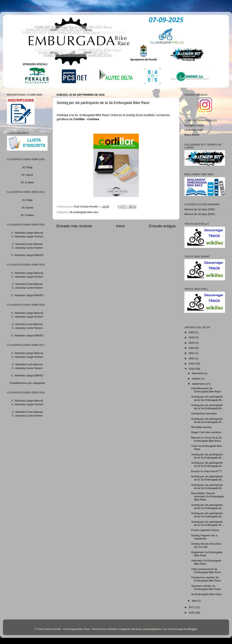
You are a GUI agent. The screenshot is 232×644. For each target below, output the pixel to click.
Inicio (121, 226)
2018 (192, 369)
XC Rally (27, 167)
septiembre (199, 384)
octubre (197, 379)
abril (195, 601)
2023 (192, 348)
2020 (192, 358)
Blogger (192, 629)
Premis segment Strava (205, 530)
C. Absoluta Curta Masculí (27, 244)
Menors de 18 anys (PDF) (200, 209)
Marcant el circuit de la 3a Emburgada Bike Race (206, 439)
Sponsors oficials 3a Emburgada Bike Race (206, 587)
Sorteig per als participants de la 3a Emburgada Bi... (207, 398)
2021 (192, 353)
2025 (192, 337)
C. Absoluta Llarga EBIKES (27, 255)
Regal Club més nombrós (206, 432)
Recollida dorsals (201, 427)
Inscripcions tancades (204, 413)
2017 (192, 607)
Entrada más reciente (74, 226)
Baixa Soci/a (192, 135)
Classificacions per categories (27, 383)
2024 (192, 343)
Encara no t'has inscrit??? (207, 471)
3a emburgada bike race (84, 212)
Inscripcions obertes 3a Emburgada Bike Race (206, 579)
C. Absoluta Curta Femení (27, 248)
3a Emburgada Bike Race (206, 594)
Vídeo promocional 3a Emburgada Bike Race (206, 571)
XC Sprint (27, 175)
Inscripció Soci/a (194, 125)
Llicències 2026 (194, 130)
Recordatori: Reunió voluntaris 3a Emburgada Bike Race (208, 496)
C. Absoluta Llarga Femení (27, 236)
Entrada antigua (162, 226)
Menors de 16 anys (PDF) (200, 214)
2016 (192, 613)
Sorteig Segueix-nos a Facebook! (204, 537)
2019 (192, 364)
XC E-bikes (27, 182)
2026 (192, 332)
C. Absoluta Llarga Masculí (27, 233)
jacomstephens (152, 629)
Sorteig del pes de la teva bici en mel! (206, 545)
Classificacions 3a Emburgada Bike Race (206, 390)
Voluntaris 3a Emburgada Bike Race (206, 562)
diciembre (198, 373)
